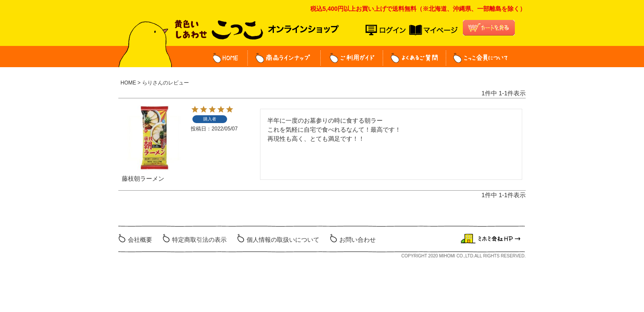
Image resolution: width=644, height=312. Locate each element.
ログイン (387, 30)
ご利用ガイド (352, 58)
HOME (230, 58)
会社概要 (140, 240)
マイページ (433, 30)
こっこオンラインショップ (257, 33)
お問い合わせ (358, 240)
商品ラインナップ (284, 58)
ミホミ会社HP (492, 239)
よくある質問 (415, 58)
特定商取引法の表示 (199, 240)
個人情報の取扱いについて (283, 240)
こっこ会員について (477, 58)
